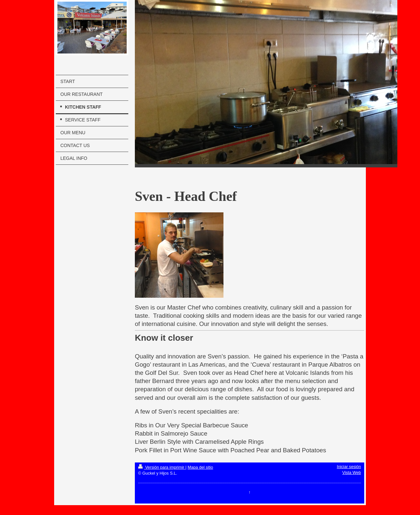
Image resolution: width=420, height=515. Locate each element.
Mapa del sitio (200, 467)
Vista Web (352, 473)
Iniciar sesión (349, 467)
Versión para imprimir (162, 467)
